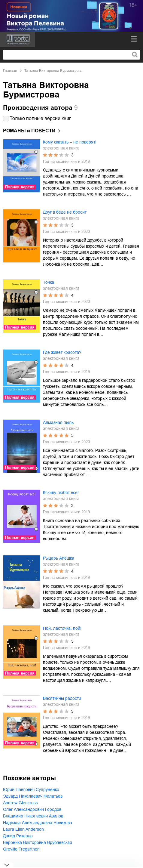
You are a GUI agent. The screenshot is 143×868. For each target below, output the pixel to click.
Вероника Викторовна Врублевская (38, 842)
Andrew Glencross (20, 803)
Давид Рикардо (18, 836)
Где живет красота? (62, 352)
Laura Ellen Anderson (23, 829)
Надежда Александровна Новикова (38, 823)
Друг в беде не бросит (65, 212)
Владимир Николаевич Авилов (33, 816)
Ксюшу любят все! (61, 493)
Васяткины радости (62, 698)
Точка (49, 282)
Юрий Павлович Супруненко (31, 789)
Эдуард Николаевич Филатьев (33, 796)
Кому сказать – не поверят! (70, 142)
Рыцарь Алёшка (59, 558)
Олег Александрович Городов (32, 809)
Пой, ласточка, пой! (62, 628)
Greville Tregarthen (21, 849)
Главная (10, 71)
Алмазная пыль (58, 422)
